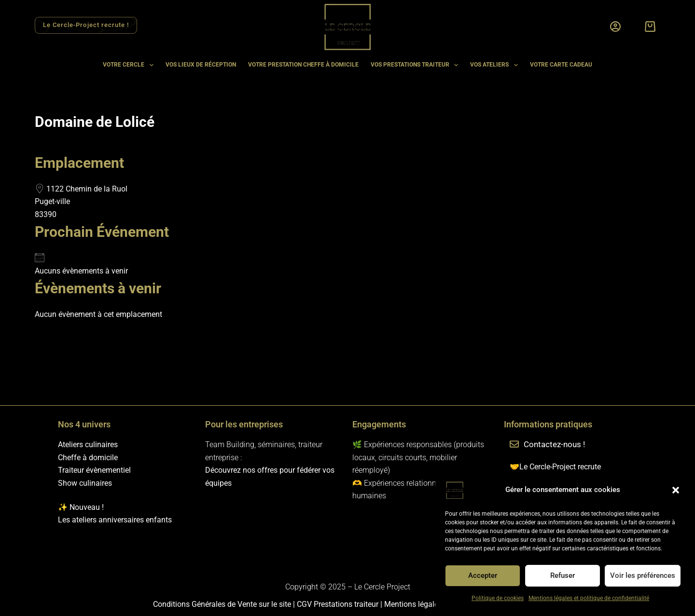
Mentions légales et (417, 604)
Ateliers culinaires (88, 445)
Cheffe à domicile (88, 458)
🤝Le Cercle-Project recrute (555, 467)
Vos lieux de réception (201, 65)
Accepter (483, 575)
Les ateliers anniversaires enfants (115, 520)
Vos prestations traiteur (416, 65)
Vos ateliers (496, 65)
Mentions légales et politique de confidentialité (589, 598)
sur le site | (278, 604)
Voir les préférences (643, 575)
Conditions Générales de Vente (206, 604)
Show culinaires (85, 483)
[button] (676, 490)
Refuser (563, 575)
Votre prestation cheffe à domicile (303, 65)
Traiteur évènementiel (94, 470)
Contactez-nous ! (554, 444)
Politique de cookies (498, 598)
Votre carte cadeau (561, 65)
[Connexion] (615, 27)
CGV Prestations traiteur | (341, 604)
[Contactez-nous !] (514, 445)
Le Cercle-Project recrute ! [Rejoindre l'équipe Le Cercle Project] (86, 25)
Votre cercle (130, 65)
